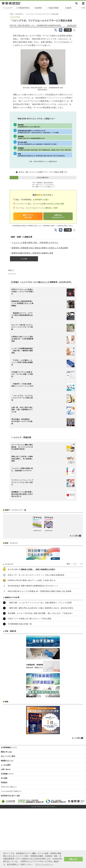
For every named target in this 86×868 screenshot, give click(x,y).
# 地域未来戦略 (53, 8)
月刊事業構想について (9, 747)
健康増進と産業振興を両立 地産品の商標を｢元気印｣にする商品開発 (40, 248)
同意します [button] (73, 859)
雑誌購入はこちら (7, 761)
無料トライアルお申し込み (28, 216)
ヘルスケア (12, 274)
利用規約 (4, 783)
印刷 (68, 30)
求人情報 (4, 778)
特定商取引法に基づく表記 (10, 796)
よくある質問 (6, 765)
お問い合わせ (6, 769)
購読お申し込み (6, 752)
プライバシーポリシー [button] (44, 864)
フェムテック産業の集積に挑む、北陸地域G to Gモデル (35, 243)
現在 (68, 564)
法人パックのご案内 (8, 756)
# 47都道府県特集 (23, 8)
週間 (75, 564)
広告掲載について (7, 774)
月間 (81, 564)
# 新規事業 (38, 8)
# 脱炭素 (68, 8)
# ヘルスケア (8, 8)
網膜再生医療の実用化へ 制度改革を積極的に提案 (32, 253)
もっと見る (24, 259)
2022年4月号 (72, 25)
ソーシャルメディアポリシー (11, 791)
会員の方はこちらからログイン (58, 216)
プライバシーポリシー (9, 787)
